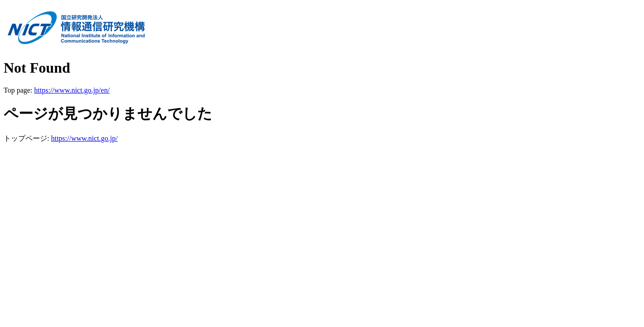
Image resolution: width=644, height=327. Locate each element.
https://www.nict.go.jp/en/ (72, 90)
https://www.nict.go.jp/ (84, 138)
